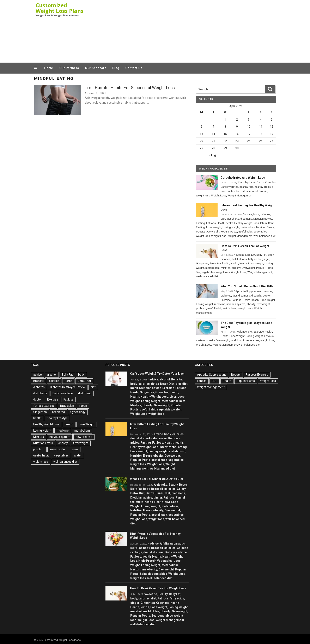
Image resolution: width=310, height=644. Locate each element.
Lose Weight (214, 227)
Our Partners (69, 68)
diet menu (246, 219)
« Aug (212, 155)
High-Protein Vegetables (155, 561)
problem (201, 308)
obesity (200, 232)
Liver (173, 397)
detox (155, 384)
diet (223, 219)
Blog (116, 68)
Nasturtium (138, 569)
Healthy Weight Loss (247, 223)
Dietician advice (263, 219)
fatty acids (254, 259)
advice (248, 214)
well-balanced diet (265, 236)
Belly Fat (261, 255)
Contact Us (134, 68)
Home (49, 68)
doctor (267, 296)
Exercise (226, 300)
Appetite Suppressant (248, 291)
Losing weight (231, 227)
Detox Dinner (155, 493)
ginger (266, 259)
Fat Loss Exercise (257, 375)
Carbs (260, 182)
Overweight (213, 232)
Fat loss (211, 223)
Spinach (145, 574)
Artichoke (161, 485)
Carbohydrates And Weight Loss (243, 178)
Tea (198, 272)
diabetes (226, 296)
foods (83, 406)
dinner (158, 498)
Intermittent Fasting (173, 447)
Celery (181, 489)
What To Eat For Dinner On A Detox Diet (157, 479)
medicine (220, 304)
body (256, 214)
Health (221, 223)
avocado (241, 255)
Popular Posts (229, 232)
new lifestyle (84, 437)
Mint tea (226, 268)
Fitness (202, 381)
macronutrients (230, 191)
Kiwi (167, 502)
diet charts (233, 219)
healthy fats (246, 187)
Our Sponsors (96, 68)
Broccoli (38, 381)
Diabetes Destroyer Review (68, 387)
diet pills (256, 296)
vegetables (260, 232)
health (229, 223)
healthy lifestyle (264, 187)
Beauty (251, 255)
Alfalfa (164, 544)
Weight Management (240, 195)
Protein (263, 191)
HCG (215, 381)
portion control (249, 191)
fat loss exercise (44, 406)
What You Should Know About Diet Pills (247, 286)
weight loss (203, 195)
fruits (140, 502)
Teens (74, 449)
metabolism (248, 227)
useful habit (245, 232)
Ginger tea (202, 263)
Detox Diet (84, 381)
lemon (243, 263)
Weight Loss (219, 195)
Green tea (215, 263)
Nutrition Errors (265, 227)
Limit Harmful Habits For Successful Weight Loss (130, 88)
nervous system (236, 304)
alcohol (52, 375)
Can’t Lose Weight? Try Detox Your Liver (157, 374)
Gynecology (78, 412)
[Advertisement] (197, 31)
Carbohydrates (247, 182)
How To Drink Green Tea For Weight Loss (158, 588)
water (78, 455)
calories (265, 214)
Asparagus (177, 544)
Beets (183, 485)
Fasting (200, 223)
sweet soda (57, 449)
